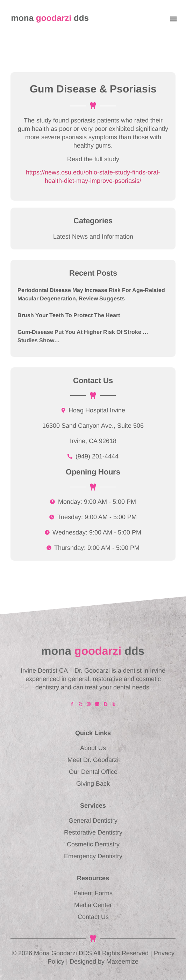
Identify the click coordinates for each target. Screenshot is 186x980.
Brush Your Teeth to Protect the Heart (69, 315)
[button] (173, 19)
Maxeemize (122, 962)
